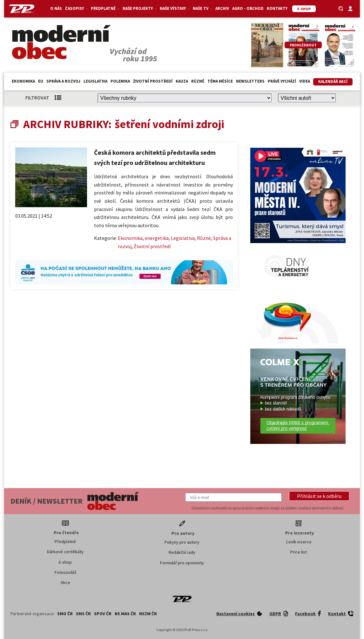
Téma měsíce (220, 81)
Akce (65, 582)
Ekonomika (23, 81)
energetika (157, 238)
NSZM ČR (148, 614)
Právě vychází (282, 81)
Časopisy (76, 8)
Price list (299, 552)
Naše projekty (140, 8)
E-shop (65, 562)
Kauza (182, 81)
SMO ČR (65, 614)
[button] (319, 496)
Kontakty (277, 8)
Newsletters (250, 81)
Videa (305, 81)
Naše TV (202, 8)
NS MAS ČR (125, 614)
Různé (198, 81)
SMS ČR (83, 614)
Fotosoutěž (65, 572)
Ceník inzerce (299, 542)
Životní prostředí (153, 81)
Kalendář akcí (333, 82)
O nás (56, 8)
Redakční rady (182, 552)
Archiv (222, 8)
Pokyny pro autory (182, 542)
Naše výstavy (175, 8)
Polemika (120, 81)
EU (41, 81)
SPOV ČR (103, 614)
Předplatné (105, 8)
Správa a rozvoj (63, 81)
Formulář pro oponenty (182, 563)
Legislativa (95, 81)
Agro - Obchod (248, 8)
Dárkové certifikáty (65, 552)
